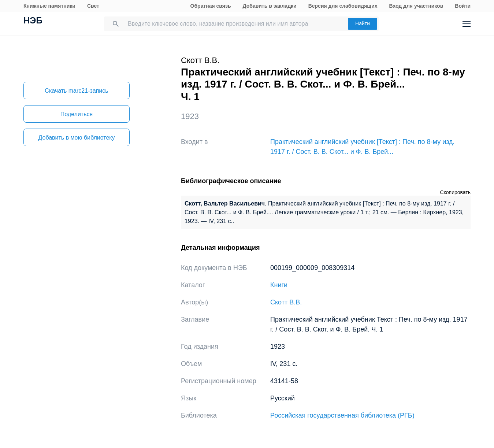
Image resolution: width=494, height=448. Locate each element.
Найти (363, 23)
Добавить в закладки (270, 6)
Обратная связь (211, 6)
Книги (279, 285)
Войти (463, 6)
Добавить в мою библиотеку (76, 138)
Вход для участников (416, 6)
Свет (93, 6)
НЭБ (33, 21)
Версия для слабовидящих (343, 6)
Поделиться (77, 114)
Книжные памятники (49, 6)
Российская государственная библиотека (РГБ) (342, 415)
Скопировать (455, 192)
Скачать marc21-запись (76, 91)
